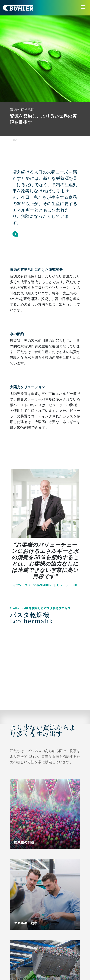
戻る (13, 140)
